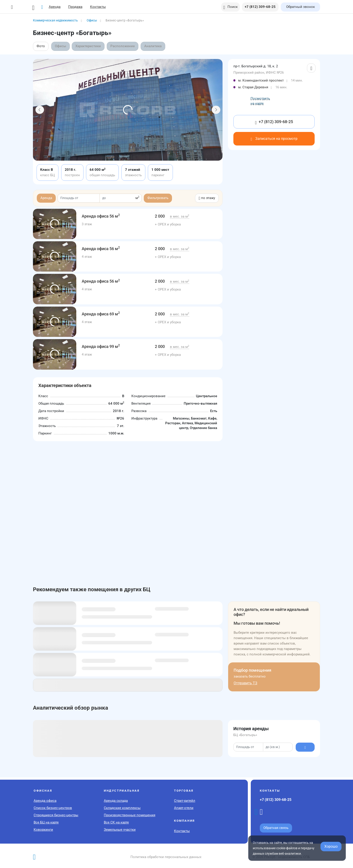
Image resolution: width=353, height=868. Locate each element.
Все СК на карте (116, 822)
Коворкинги (43, 830)
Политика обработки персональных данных (166, 857)
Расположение (123, 46)
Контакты (101, 7)
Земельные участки (120, 830)
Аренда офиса (45, 801)
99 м (101, 346)
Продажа (78, 7)
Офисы (60, 46)
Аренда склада (116, 801)
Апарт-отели (184, 808)
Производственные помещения (130, 815)
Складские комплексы (122, 808)
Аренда (58, 7)
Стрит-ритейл (185, 801)
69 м (101, 314)
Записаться (274, 139)
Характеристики (89, 46)
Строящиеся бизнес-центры (56, 815)
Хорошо (331, 846)
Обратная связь (276, 828)
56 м (101, 216)
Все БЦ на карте (46, 822)
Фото (41, 46)
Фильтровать (158, 198)
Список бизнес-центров (53, 808)
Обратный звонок (301, 7)
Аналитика (154, 46)
